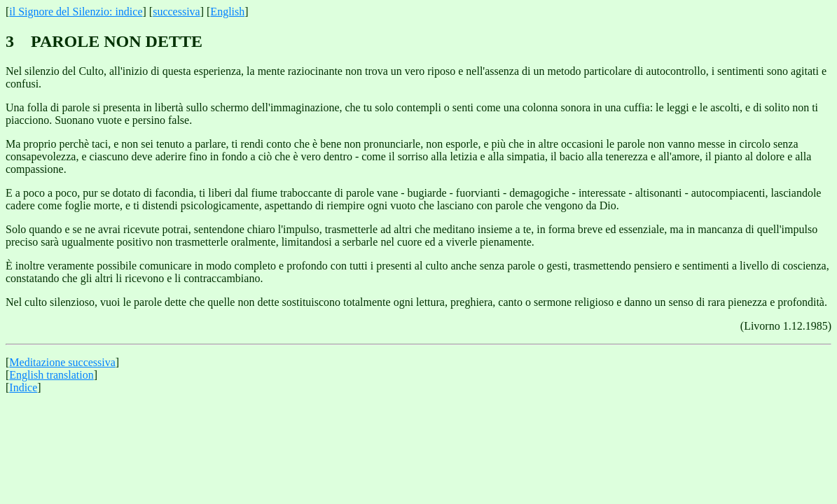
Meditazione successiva (62, 362)
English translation (51, 375)
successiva (177, 12)
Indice (23, 387)
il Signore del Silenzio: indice (76, 12)
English (227, 12)
